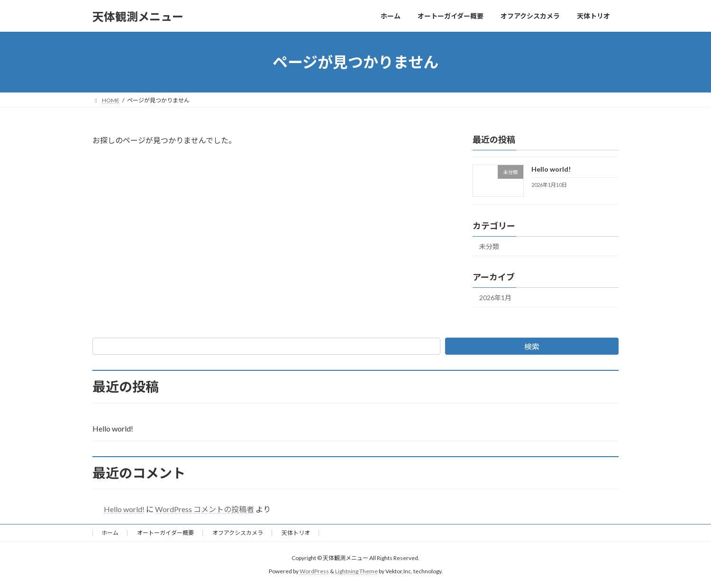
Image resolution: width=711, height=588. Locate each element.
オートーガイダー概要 (165, 533)
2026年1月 (495, 298)
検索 (532, 346)
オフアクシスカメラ (238, 533)
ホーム (110, 533)
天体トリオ (296, 533)
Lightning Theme (356, 572)
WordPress (314, 572)
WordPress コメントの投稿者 (205, 509)
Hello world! (551, 169)
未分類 (489, 246)
